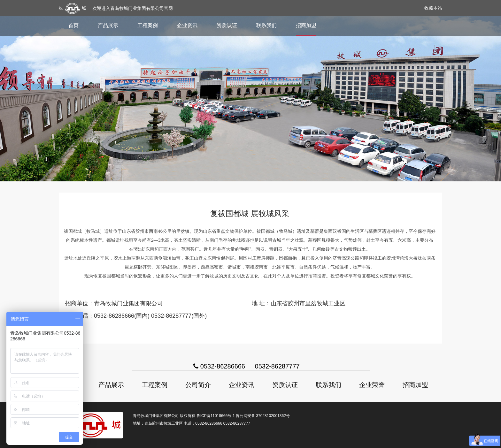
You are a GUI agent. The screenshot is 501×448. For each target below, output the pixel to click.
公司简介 (198, 385)
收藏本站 (433, 8)
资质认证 (227, 25)
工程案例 (148, 25)
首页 (73, 25)
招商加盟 (306, 25)
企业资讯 (187, 25)
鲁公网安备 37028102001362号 (263, 416)
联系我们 (266, 25)
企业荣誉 (372, 385)
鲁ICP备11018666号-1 (216, 416)
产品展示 (108, 25)
